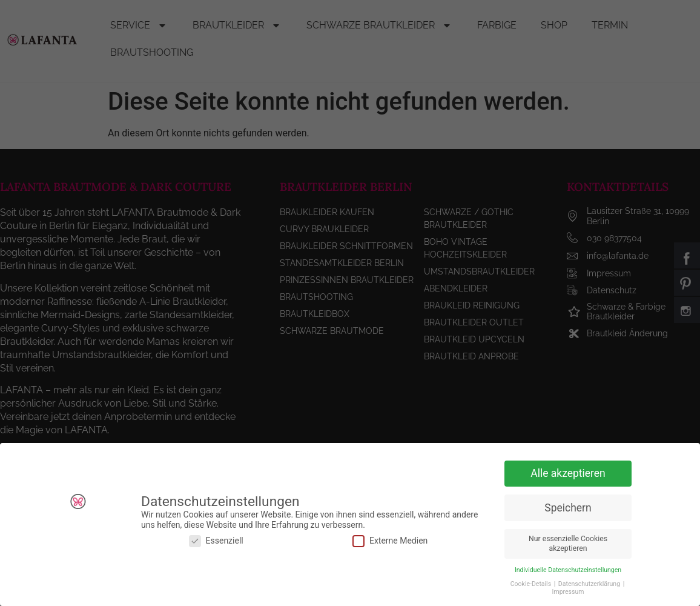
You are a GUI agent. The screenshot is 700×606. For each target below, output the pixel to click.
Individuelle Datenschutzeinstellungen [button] (568, 569)
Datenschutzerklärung (590, 583)
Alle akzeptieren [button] (568, 472)
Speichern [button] (568, 507)
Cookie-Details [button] (532, 583)
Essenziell (216, 540)
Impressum (568, 591)
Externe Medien (390, 540)
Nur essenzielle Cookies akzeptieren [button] (568, 543)
